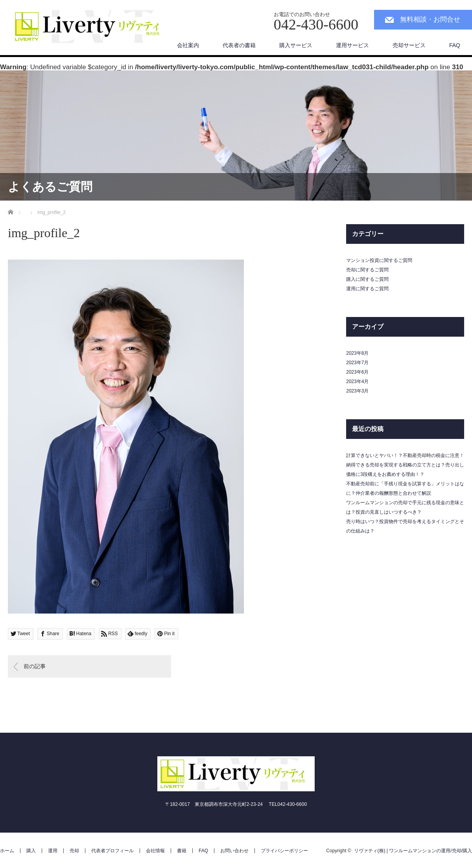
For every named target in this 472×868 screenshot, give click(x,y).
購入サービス (296, 45)
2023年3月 (357, 391)
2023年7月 (357, 363)
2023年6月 (357, 372)
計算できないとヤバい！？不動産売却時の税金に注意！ (405, 455)
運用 (53, 851)
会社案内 (188, 45)
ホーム (7, 851)
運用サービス (352, 45)
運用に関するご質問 (367, 289)
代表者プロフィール (112, 851)
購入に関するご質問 (367, 279)
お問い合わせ (234, 851)
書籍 (182, 851)
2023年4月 (357, 381)
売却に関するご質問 (367, 270)
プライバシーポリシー (284, 851)
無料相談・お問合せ (430, 19)
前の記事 (35, 666)
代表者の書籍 (239, 45)
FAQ (455, 45)
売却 (74, 851)
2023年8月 (357, 353)
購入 (31, 851)
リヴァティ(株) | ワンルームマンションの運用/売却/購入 (413, 851)
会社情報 (155, 851)
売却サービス (409, 45)
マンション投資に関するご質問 (379, 260)
